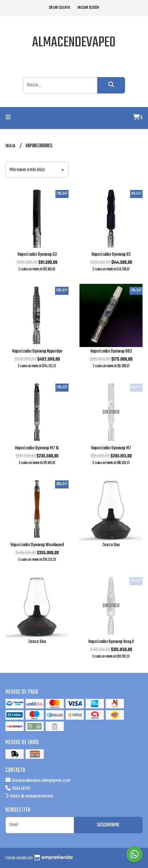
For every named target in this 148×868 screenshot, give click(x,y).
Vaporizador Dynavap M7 (111, 448)
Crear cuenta (59, 8)
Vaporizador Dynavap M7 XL (37, 448)
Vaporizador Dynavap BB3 (111, 351)
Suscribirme (108, 825)
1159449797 (18, 789)
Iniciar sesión (88, 8)
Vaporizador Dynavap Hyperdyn (37, 351)
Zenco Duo (111, 545)
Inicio (11, 146)
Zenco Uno (37, 642)
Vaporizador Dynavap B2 (111, 254)
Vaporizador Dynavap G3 (37, 254)
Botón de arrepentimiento (29, 796)
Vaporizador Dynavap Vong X (111, 642)
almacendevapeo (74, 43)
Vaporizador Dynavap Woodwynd (37, 545)
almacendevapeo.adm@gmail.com (38, 781)
